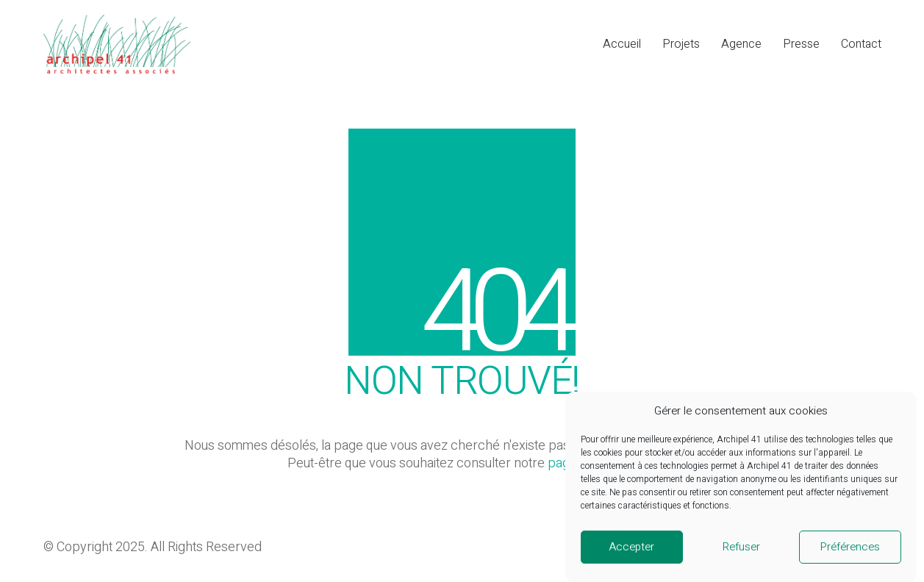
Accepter (631, 555)
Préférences (850, 555)
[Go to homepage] (117, 44)
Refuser (741, 555)
